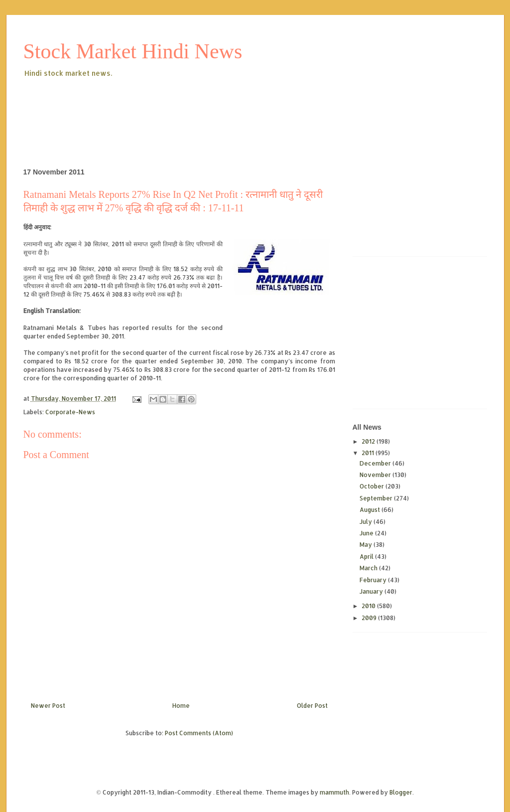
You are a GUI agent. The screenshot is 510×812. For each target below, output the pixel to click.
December (376, 463)
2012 (369, 441)
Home (181, 706)
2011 (369, 453)
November (376, 475)
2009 (370, 618)
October (373, 486)
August (371, 510)
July (367, 522)
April (367, 557)
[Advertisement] (205, 107)
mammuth (334, 792)
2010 (369, 606)
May (367, 545)
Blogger (401, 792)
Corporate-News (70, 412)
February (374, 580)
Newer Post (48, 706)
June (367, 533)
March (369, 568)
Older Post (312, 706)
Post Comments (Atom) (199, 733)
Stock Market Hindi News (133, 51)
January (372, 591)
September (377, 498)
